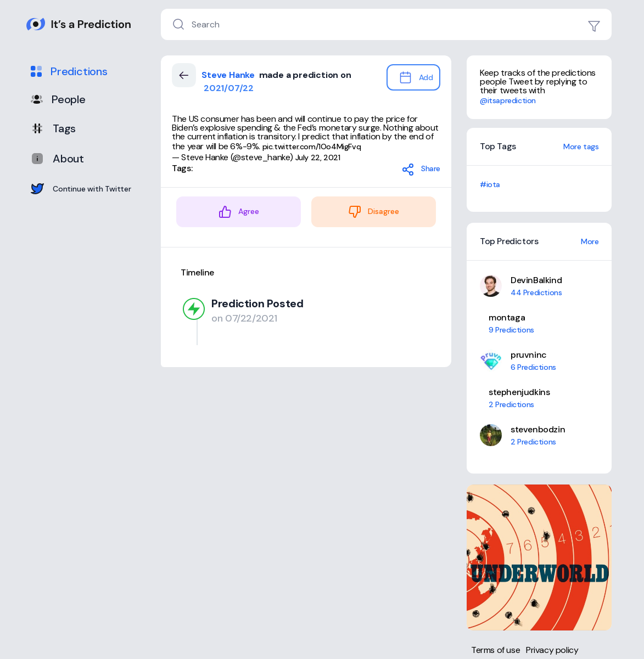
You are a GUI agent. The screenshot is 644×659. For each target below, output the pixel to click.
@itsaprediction (508, 100)
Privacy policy (552, 650)
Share (421, 170)
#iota (490, 184)
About (57, 159)
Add (416, 77)
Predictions (69, 71)
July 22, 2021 (318, 157)
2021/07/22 (228, 88)
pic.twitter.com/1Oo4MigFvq (312, 147)
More (590, 241)
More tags (581, 147)
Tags (53, 128)
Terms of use (495, 650)
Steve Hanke (229, 75)
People (58, 99)
